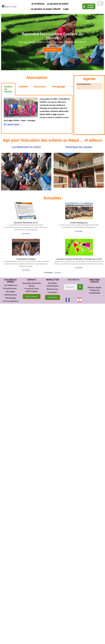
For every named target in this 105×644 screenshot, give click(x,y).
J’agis (66, 9)
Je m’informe (38, 4)
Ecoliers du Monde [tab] (8, 89)
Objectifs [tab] (23, 87)
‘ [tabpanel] (37, 114)
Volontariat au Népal (26, 259)
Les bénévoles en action (26, 147)
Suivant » (58, 273)
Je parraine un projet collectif (46, 9)
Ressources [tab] (40, 87)
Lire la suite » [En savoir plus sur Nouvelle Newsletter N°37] (26, 234)
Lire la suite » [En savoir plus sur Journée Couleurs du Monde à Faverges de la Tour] (79, 268)
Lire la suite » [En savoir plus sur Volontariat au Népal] (26, 270)
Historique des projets (79, 147)
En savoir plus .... (52, 50)
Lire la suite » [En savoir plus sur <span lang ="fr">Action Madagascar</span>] (79, 231)
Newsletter (52, 280)
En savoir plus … (13, 125)
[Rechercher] (80, 287)
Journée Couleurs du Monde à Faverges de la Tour (79, 259)
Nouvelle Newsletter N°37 (26, 223)
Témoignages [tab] (59, 87)
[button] (4, 42)
